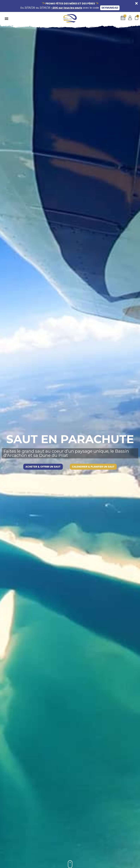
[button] (6, 18)
